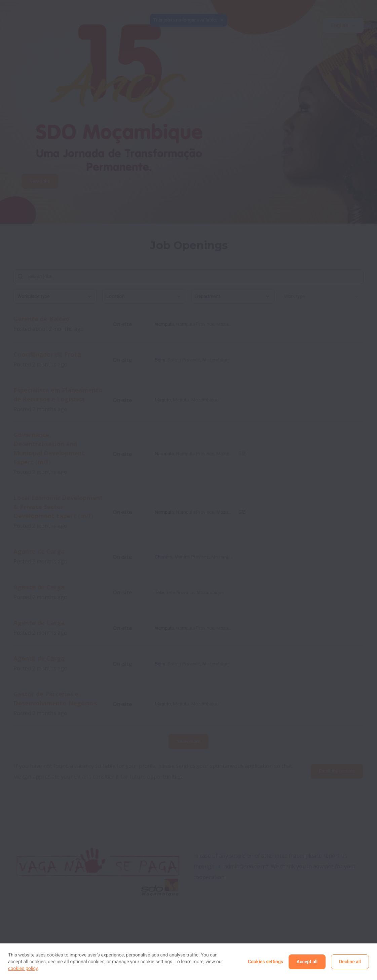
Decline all (350, 962)
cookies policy (23, 969)
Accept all (307, 962)
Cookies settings (266, 962)
